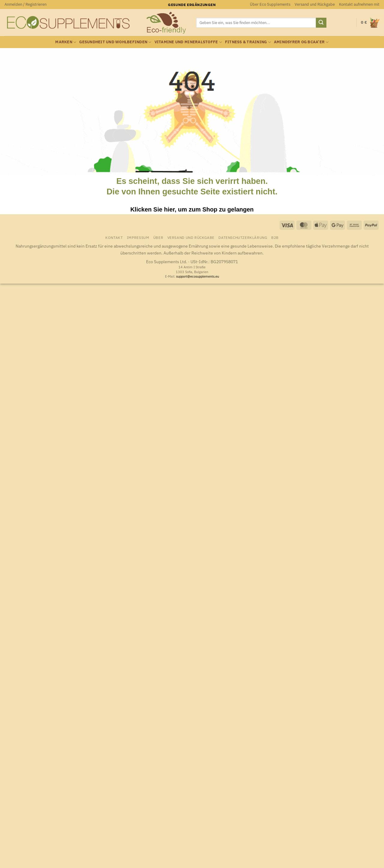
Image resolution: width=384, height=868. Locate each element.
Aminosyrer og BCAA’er (301, 42)
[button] (25, 5)
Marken (66, 42)
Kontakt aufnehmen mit (359, 4)
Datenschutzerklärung (243, 237)
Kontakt (114, 237)
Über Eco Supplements (270, 4)
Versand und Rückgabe (315, 4)
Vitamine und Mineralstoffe (188, 42)
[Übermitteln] (321, 23)
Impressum (138, 237)
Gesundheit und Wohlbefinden (115, 42)
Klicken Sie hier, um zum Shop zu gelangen (192, 209)
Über (158, 237)
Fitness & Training (248, 42)
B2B (275, 237)
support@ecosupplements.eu (198, 276)
